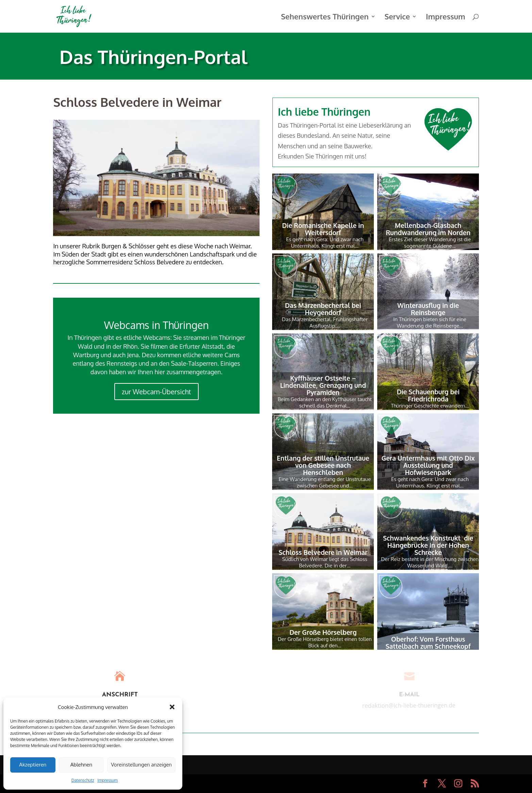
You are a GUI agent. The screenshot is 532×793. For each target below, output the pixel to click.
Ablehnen (81, 765)
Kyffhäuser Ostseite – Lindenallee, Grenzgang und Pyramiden (323, 385)
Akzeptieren (33, 765)
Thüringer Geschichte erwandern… (430, 406)
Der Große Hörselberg (323, 632)
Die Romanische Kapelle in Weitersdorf (323, 229)
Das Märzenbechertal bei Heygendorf (323, 309)
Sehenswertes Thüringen (325, 18)
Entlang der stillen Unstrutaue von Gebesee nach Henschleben (323, 465)
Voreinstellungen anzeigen (141, 765)
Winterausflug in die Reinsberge (428, 309)
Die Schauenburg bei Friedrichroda (428, 395)
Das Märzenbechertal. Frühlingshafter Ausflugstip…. (325, 323)
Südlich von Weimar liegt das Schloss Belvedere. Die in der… (325, 562)
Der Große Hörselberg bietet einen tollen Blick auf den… (325, 642)
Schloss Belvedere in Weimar (323, 552)
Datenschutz (83, 780)
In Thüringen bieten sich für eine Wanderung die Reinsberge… (430, 323)
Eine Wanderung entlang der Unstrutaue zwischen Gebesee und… (325, 482)
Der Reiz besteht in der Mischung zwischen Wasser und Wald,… (430, 562)
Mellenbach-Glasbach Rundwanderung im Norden (428, 229)
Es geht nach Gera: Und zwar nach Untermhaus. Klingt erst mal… (325, 243)
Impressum (108, 780)
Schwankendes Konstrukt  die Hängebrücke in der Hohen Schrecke (428, 545)
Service (397, 18)
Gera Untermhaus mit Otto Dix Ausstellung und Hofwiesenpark (428, 465)
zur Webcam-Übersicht (156, 392)
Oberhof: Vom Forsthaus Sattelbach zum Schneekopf (428, 642)
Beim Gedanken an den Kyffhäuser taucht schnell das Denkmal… (325, 402)
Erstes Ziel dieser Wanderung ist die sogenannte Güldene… (430, 243)
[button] (172, 707)
